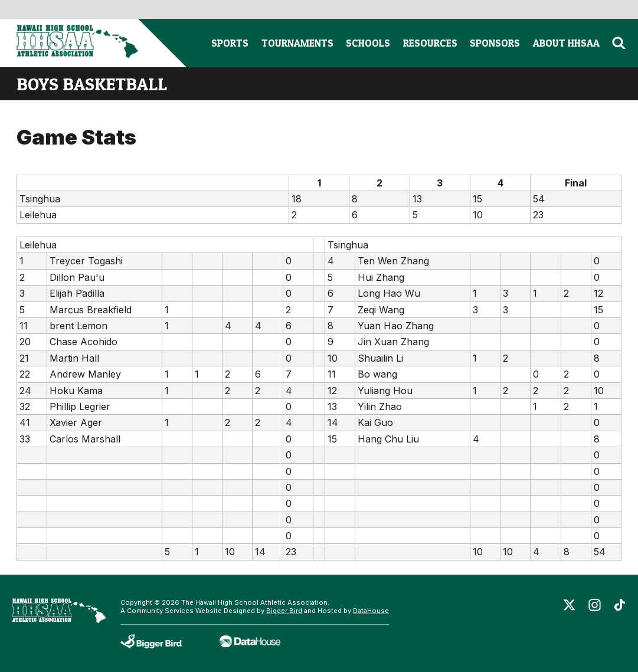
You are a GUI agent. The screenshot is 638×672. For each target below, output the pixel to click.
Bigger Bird (284, 611)
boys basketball (92, 84)
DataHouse (371, 611)
